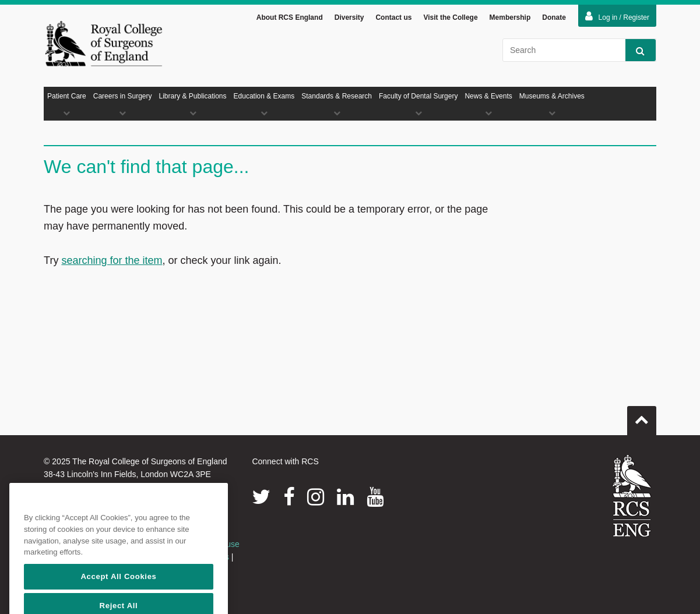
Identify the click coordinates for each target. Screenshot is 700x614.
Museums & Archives (552, 104)
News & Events (488, 104)
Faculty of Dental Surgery (418, 104)
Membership (510, 17)
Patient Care (67, 104)
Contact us (393, 17)
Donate (554, 17)
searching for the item (112, 260)
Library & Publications (192, 104)
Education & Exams (264, 104)
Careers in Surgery (123, 104)
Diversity (349, 17)
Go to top (642, 416)
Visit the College (450, 17)
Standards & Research (337, 104)
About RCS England (290, 17)
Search (635, 50)
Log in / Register (617, 16)
